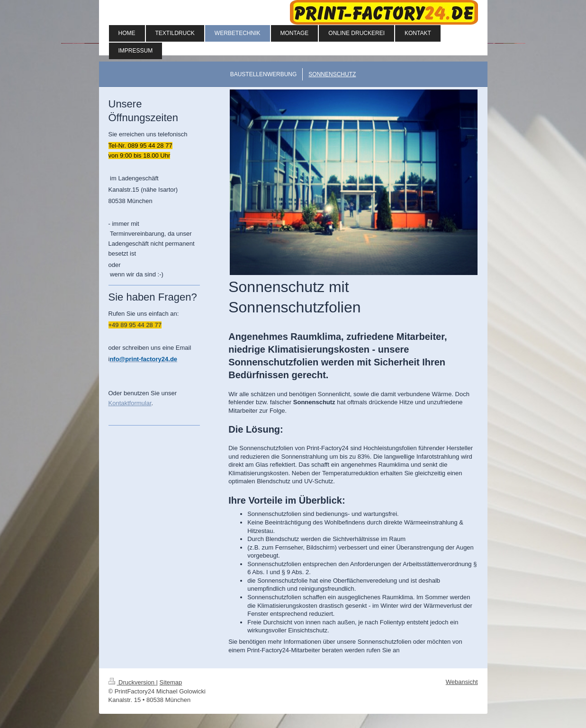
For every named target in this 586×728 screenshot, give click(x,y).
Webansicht (462, 682)
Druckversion (132, 682)
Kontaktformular (130, 403)
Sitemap (171, 682)
